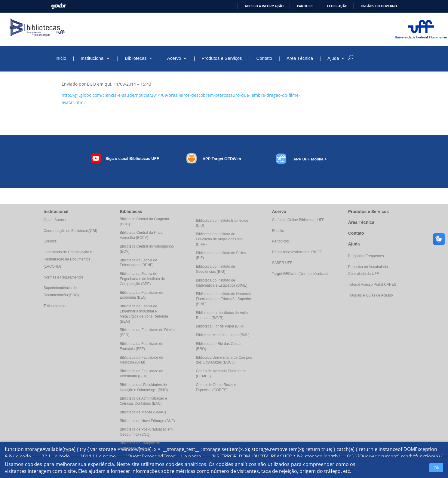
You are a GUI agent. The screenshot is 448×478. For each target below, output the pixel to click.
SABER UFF (282, 263)
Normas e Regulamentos (64, 277)
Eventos (50, 241)
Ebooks (278, 231)
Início (61, 58)
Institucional (92, 58)
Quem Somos (55, 220)
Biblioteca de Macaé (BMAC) (143, 412)
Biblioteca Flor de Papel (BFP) (220, 326)
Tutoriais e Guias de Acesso (371, 295)
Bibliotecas (136, 58)
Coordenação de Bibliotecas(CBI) (70, 231)
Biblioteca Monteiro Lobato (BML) (222, 335)
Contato (264, 58)
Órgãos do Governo (379, 6)
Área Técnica (300, 58)
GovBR (59, 6)
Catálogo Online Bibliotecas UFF (298, 220)
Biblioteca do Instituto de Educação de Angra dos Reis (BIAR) (219, 239)
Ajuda (333, 58)
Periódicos (281, 241)
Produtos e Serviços (222, 58)
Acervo (174, 58)
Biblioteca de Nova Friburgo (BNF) (147, 421)
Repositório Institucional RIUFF (297, 252)
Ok (436, 468)
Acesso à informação (264, 6)
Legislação (337, 6)
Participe (305, 6)
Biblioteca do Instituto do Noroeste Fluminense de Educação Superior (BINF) (223, 299)
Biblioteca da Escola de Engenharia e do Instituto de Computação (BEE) (142, 279)
